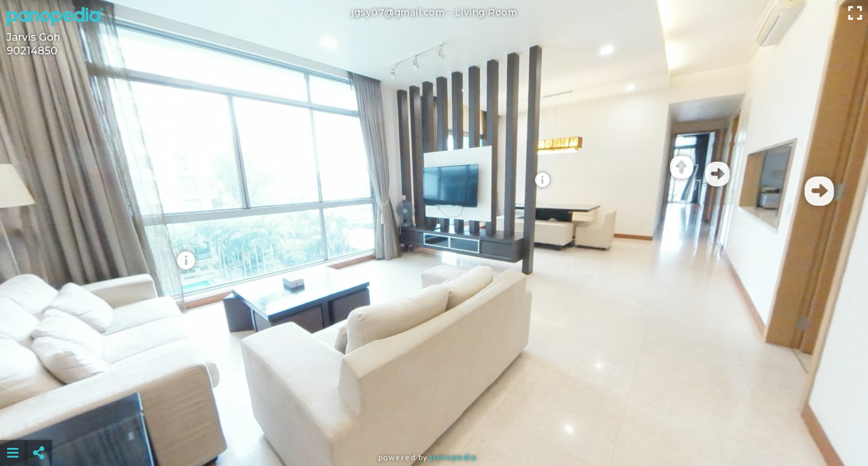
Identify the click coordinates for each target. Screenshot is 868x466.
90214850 (32, 51)
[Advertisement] (434, 421)
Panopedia (453, 457)
